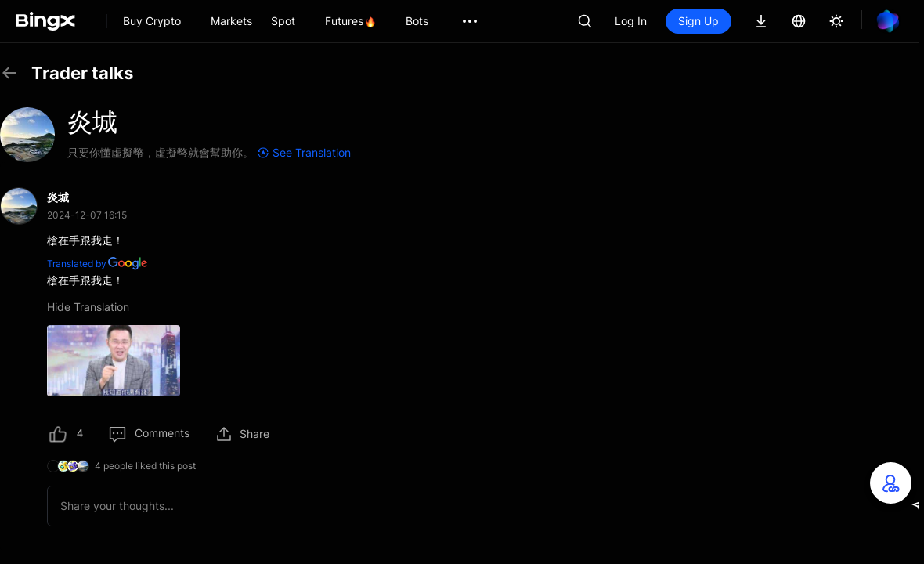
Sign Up (698, 21)
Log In (631, 21)
